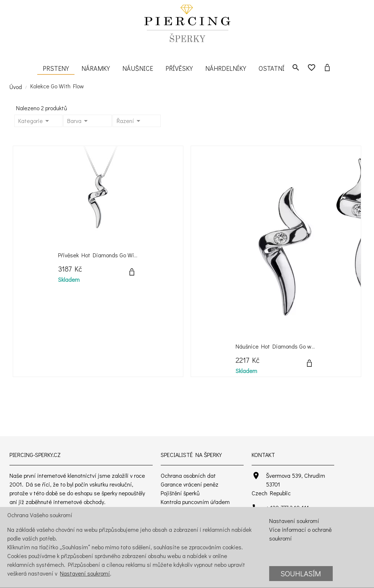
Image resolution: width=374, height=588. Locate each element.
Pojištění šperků (180, 493)
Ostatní (272, 68)
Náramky (96, 68)
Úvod (16, 87)
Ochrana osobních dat (188, 475)
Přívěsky (179, 68)
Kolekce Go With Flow (57, 86)
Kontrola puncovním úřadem (195, 502)
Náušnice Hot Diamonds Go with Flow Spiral (291, 346)
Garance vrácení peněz (190, 484)
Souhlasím (301, 573)
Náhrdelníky (226, 68)
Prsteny (56, 68)
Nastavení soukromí (85, 573)
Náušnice (138, 68)
